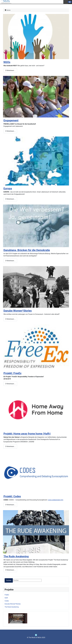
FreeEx (7, 595)
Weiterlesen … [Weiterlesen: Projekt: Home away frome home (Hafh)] (10, 446)
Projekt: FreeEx (12, 373)
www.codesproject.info (56, 500)
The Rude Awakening (12, 607)
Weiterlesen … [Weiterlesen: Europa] (10, 199)
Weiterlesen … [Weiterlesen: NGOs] (10, 70)
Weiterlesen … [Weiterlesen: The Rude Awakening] (10, 570)
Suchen (9, 580)
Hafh (6, 598)
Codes (7, 601)
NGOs (7, 62)
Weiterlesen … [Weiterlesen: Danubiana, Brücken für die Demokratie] (10, 261)
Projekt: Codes (12, 496)
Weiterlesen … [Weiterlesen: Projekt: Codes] (10, 505)
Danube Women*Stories (13, 604)
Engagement (11, 120)
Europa (8, 188)
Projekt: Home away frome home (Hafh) (27, 434)
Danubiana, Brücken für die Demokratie (27, 250)
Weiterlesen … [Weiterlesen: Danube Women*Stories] (10, 319)
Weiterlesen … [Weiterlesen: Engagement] (10, 131)
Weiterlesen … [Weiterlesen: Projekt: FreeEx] (10, 384)
